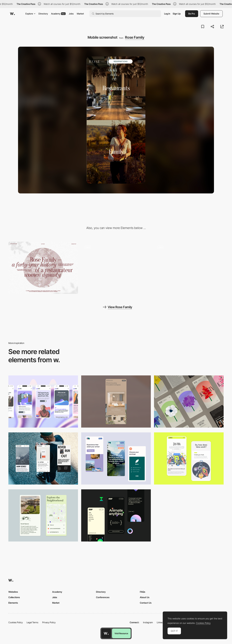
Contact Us (146, 603)
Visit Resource (121, 633)
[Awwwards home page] (106, 633)
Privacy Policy (49, 622)
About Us (145, 597)
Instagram (148, 622)
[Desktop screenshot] (43, 268)
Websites (13, 592)
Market (80, 14)
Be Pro (192, 14)
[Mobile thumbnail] (116, 458)
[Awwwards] (12, 14)
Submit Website (211, 14)
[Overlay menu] (116, 268)
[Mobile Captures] (189, 458)
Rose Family (135, 37)
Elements (13, 603)
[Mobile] (43, 401)
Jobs (71, 14)
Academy (58, 14)
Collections (14, 597)
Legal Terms (32, 622)
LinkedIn (161, 622)
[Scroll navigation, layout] (189, 268)
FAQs (143, 592)
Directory (43, 14)
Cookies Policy (16, 622)
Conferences (103, 597)
